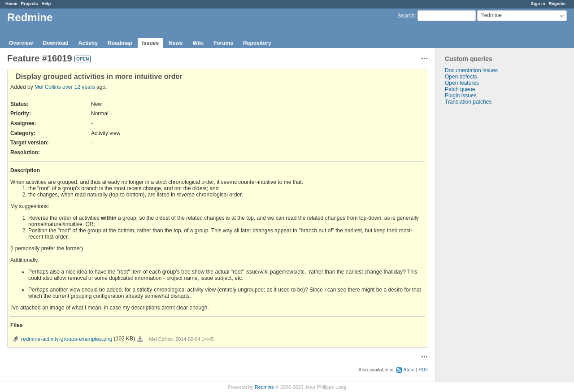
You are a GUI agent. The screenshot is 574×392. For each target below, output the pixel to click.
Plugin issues (461, 96)
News (176, 43)
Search (406, 16)
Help (46, 3)
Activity (88, 43)
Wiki (198, 43)
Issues (150, 43)
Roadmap (120, 43)
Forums (223, 43)
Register (557, 3)
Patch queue (460, 89)
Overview (21, 43)
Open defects (461, 77)
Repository (257, 43)
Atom (409, 370)
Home (11, 3)
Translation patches (468, 102)
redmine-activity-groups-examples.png (67, 339)
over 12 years (79, 87)
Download (55, 43)
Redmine (264, 387)
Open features (462, 83)
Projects (30, 3)
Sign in (538, 3)
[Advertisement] (481, 246)
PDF (423, 370)
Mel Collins (48, 87)
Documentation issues (471, 70)
